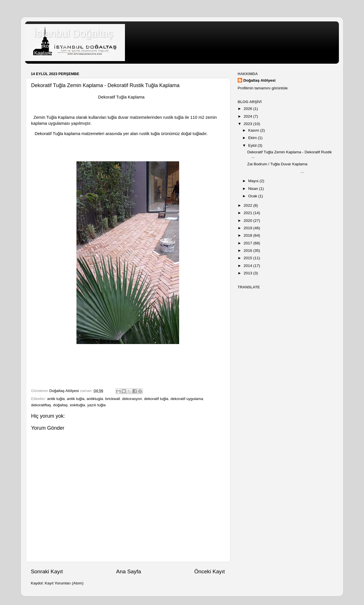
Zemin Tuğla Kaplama (54, 117)
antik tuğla (56, 399)
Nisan (254, 189)
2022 (248, 205)
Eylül (253, 145)
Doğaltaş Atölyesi (259, 80)
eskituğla (77, 405)
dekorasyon (132, 399)
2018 (248, 235)
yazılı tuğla (97, 405)
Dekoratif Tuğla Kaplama (121, 97)
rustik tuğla (173, 117)
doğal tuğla (191, 134)
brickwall (113, 399)
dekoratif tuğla (156, 399)
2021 (248, 213)
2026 (248, 109)
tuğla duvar (118, 117)
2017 (248, 243)
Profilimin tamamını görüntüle (263, 88)
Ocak (253, 196)
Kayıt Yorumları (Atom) (64, 583)
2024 (248, 116)
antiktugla (95, 399)
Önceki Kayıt (210, 571)
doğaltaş (60, 405)
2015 (248, 258)
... (276, 171)
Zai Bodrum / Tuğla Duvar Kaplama (277, 164)
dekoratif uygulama (187, 399)
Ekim (253, 138)
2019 (248, 228)
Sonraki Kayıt (47, 571)
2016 (248, 251)
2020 (248, 221)
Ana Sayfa (129, 571)
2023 (248, 124)
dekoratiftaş (41, 405)
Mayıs (254, 181)
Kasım (254, 130)
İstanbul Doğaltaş (73, 34)
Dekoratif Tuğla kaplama (57, 134)
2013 (248, 273)
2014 (248, 266)
